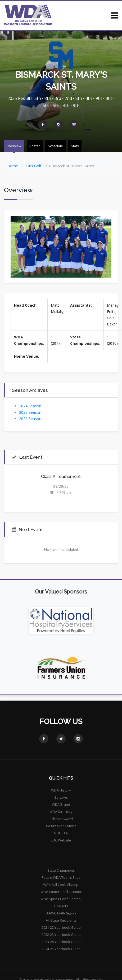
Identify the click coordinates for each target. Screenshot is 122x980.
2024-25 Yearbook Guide (61, 949)
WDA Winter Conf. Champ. (61, 892)
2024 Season (30, 406)
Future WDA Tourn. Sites (61, 877)
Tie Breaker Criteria (61, 826)
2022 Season (30, 419)
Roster (35, 146)
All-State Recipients (61, 920)
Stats (75, 146)
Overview (14, 146)
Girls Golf (33, 166)
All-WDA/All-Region (61, 913)
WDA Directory (61, 812)
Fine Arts (61, 906)
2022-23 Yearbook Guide (61, 935)
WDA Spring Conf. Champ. (61, 899)
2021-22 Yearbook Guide (61, 927)
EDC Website (61, 840)
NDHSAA (61, 833)
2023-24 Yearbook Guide (61, 942)
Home (13, 166)
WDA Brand (61, 804)
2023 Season (30, 412)
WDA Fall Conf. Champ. (61, 885)
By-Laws (61, 797)
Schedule (55, 146)
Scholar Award (61, 819)
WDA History (61, 790)
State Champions (61, 870)
